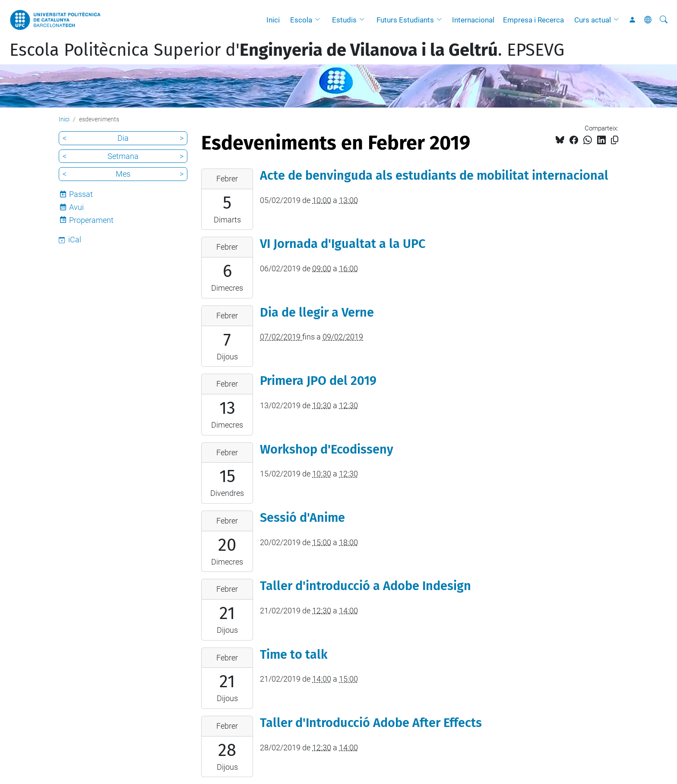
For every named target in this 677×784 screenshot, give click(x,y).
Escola (301, 20)
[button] (320, 20)
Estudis (344, 20)
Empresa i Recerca (533, 20)
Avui (76, 207)
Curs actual (593, 20)
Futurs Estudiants (405, 20)
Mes (123, 174)
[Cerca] (664, 20)
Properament (91, 220)
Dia (123, 138)
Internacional (473, 20)
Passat (81, 194)
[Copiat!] (615, 140)
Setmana (123, 156)
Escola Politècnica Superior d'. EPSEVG (287, 50)
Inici (273, 20)
